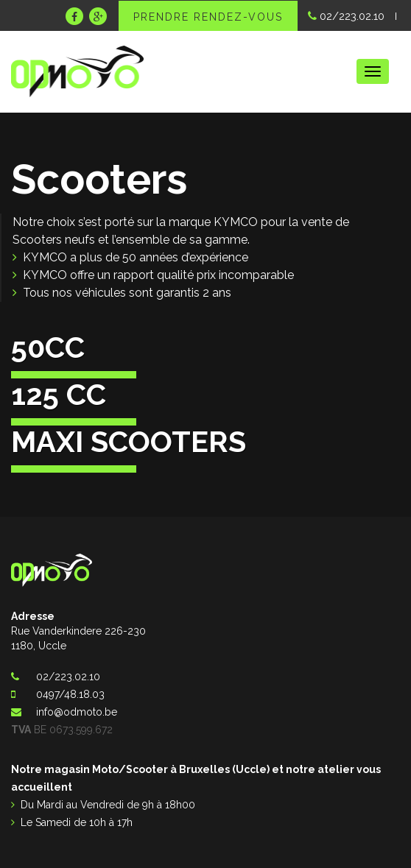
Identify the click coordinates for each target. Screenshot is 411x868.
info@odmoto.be (77, 712)
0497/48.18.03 (70, 694)
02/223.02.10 (346, 16)
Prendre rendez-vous (208, 17)
